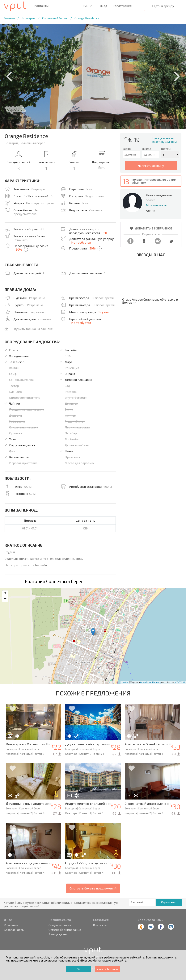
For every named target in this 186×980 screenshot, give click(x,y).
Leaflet (125, 682)
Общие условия (60, 925)
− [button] (5, 599)
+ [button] (5, 593)
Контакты (41, 6)
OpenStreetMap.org (150, 682)
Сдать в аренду (163, 6)
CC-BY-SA (180, 682)
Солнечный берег (55, 18)
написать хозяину (151, 166)
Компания (11, 925)
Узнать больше (107, 969)
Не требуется (81, 242)
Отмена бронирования (65, 930)
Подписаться (169, 902)
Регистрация (122, 6)
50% (19, 249)
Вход (104, 6)
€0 (105, 233)
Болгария (28, 18)
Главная (9, 18)
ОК (79, 969)
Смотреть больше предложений (93, 888)
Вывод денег (58, 934)
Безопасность (14, 930)
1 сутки (104, 312)
